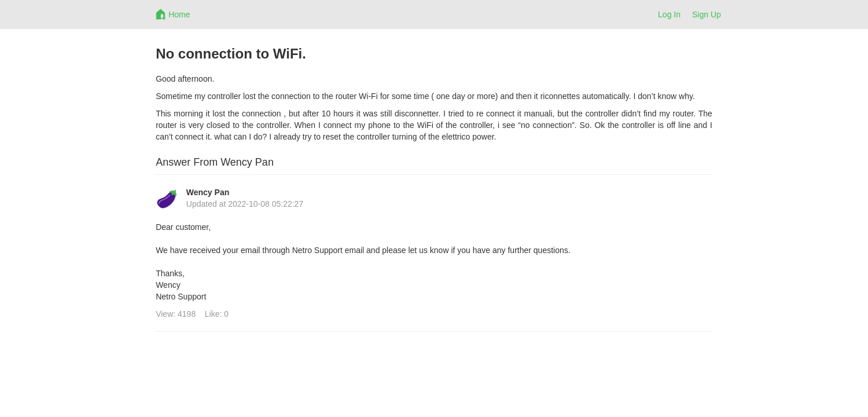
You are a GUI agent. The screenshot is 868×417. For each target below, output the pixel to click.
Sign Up (707, 14)
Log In (669, 14)
